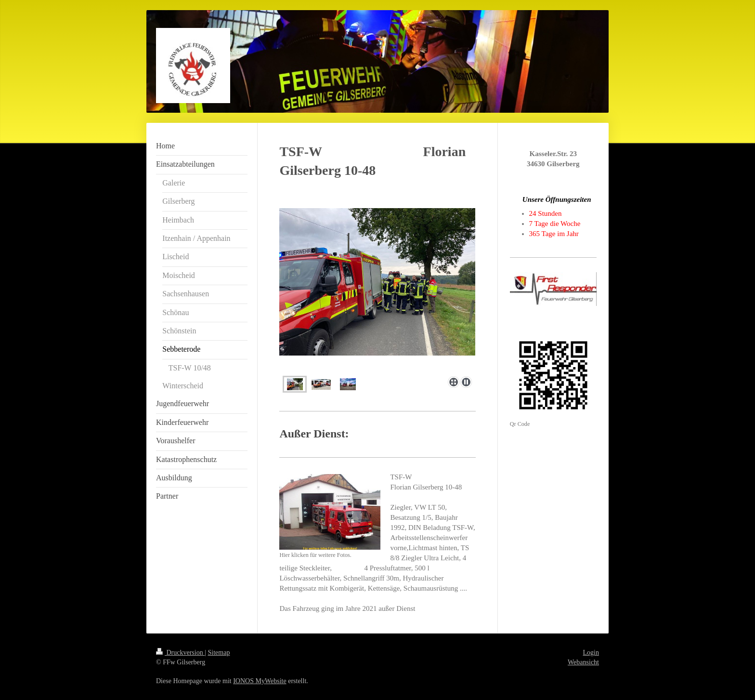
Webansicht (583, 662)
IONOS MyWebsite (260, 681)
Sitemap (219, 653)
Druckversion (180, 653)
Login (591, 653)
